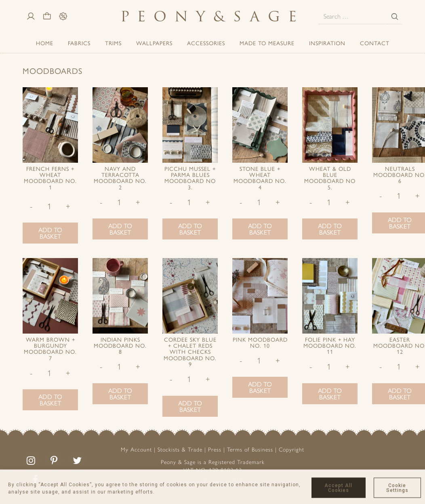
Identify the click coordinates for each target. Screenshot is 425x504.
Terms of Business (250, 450)
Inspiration (327, 43)
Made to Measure (267, 43)
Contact (375, 43)
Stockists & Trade (180, 450)
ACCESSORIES (206, 43)
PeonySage (212, 16)
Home (45, 43)
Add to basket (50, 233)
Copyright (291, 450)
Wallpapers (154, 43)
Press (215, 450)
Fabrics (79, 43)
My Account (136, 450)
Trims (113, 43)
